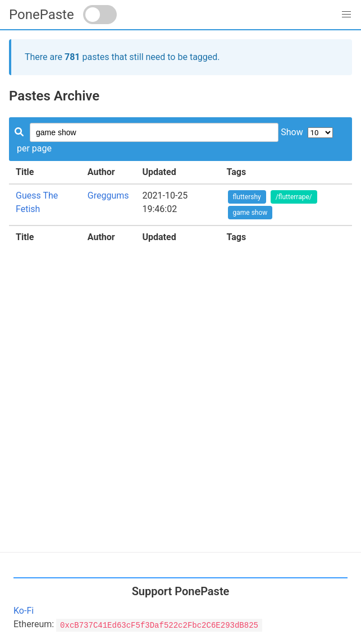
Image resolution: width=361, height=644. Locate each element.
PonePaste (42, 15)
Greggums (108, 196)
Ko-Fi (24, 611)
